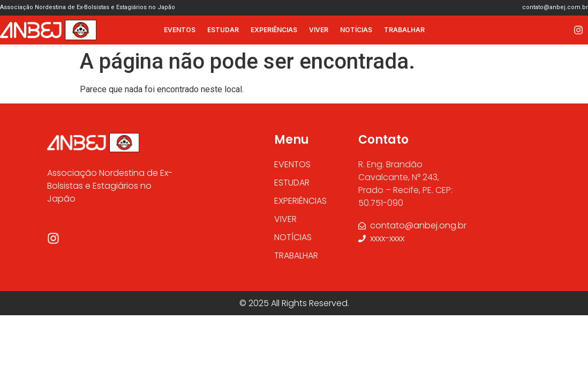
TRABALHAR (404, 30)
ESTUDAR (223, 30)
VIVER (319, 30)
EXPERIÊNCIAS (274, 30)
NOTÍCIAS (356, 30)
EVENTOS (180, 30)
